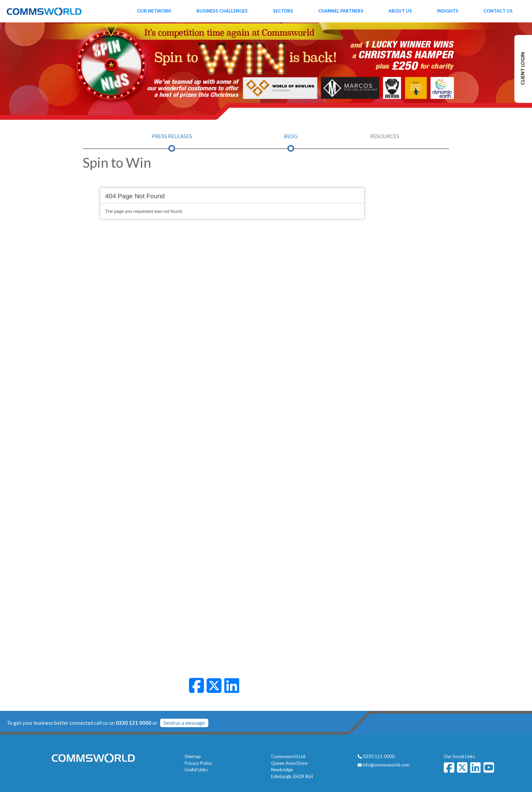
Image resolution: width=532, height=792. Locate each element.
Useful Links (196, 770)
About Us (400, 11)
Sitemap (193, 756)
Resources (385, 136)
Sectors (283, 11)
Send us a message (184, 723)
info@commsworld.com (386, 765)
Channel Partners (341, 11)
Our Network (154, 11)
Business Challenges (222, 11)
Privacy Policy (198, 763)
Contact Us (498, 11)
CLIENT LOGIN (523, 69)
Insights (448, 11)
